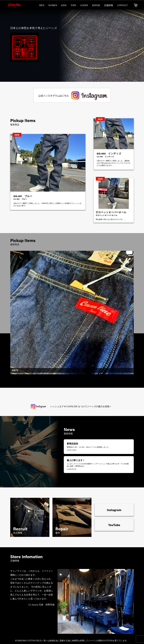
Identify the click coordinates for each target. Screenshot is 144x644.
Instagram (114, 409)
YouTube (114, 424)
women (53, 5)
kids (64, 5)
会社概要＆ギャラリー (97, 625)
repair (96, 5)
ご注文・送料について (123, 614)
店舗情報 (109, 5)
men (42, 5)
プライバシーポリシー (123, 621)
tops (73, 5)
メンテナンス (92, 618)
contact (122, 5)
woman (71, 618)
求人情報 (90, 621)
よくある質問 (92, 629)
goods (84, 5)
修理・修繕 (91, 614)
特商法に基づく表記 (121, 618)
